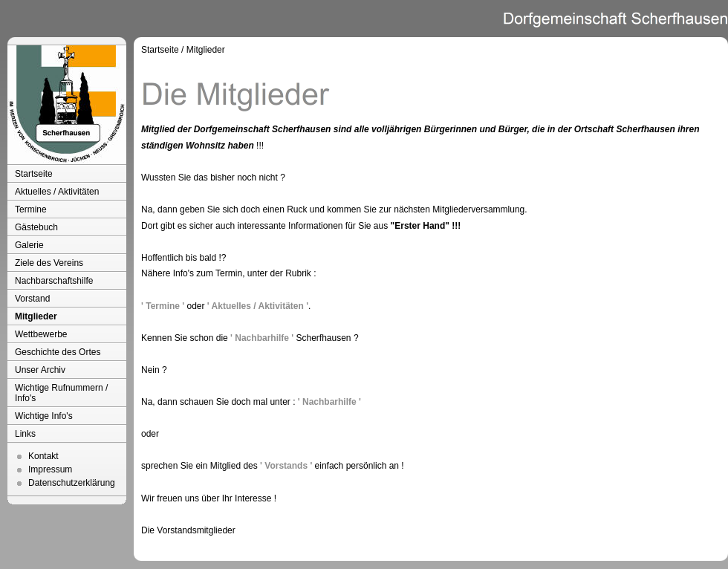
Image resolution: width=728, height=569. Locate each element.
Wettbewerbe (41, 334)
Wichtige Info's (44, 416)
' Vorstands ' (286, 466)
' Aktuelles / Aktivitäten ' (258, 306)
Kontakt (43, 456)
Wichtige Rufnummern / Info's (61, 393)
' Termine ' (163, 306)
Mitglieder (36, 316)
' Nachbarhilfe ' (262, 338)
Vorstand (32, 299)
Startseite (34, 174)
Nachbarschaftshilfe (54, 281)
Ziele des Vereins (49, 263)
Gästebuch (36, 227)
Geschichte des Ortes (58, 352)
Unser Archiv (40, 370)
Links (25, 434)
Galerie (29, 245)
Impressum (50, 469)
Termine (31, 209)
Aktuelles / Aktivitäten (57, 192)
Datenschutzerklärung (72, 483)
